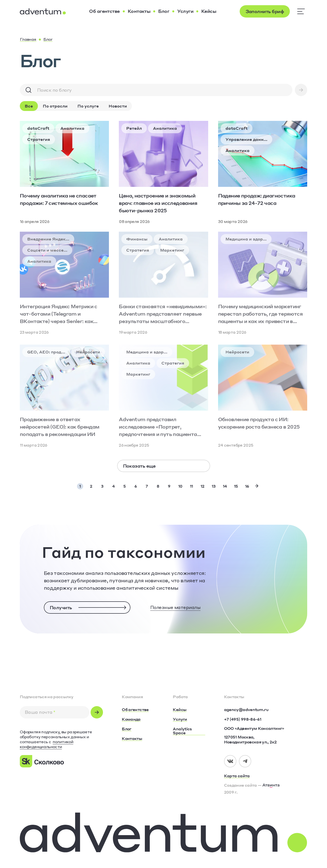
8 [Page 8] (158, 486)
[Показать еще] (164, 466)
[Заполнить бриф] (265, 11)
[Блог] (164, 11)
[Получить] (87, 608)
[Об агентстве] (104, 11)
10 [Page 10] (180, 486)
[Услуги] (185, 11)
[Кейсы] (209, 11)
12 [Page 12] (202, 486)
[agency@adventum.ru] (246, 710)
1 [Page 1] (80, 486)
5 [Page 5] (125, 486)
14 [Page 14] (225, 486)
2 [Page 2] (91, 486)
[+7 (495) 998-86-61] (243, 719)
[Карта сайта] (266, 776)
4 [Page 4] (113, 486)
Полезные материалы (175, 607)
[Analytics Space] (189, 731)
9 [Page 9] (169, 486)
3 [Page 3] (102, 486)
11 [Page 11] (191, 486)
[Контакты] (139, 11)
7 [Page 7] (147, 486)
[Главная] (28, 40)
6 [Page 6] (136, 486)
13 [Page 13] (214, 486)
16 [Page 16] (247, 486)
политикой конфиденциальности (47, 744)
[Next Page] (257, 486)
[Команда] (131, 719)
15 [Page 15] (236, 486)
